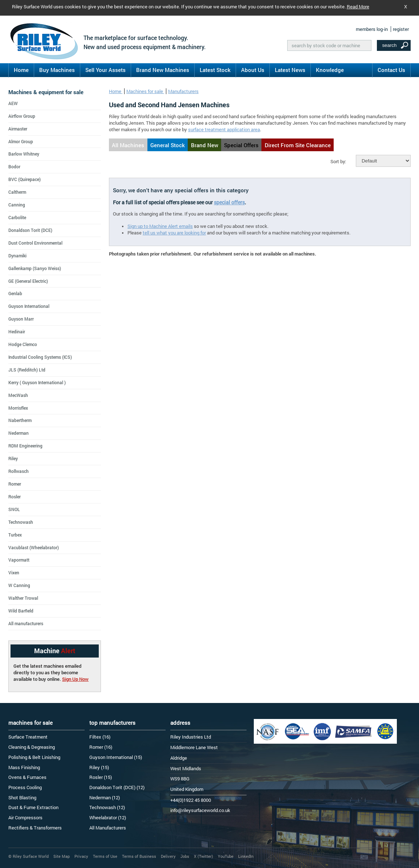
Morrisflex (18, 408)
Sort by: (338, 161)
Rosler (15, 497)
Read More (358, 7)
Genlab (15, 293)
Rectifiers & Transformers (35, 828)
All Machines (128, 145)
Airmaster (18, 129)
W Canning (19, 585)
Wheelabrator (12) (108, 817)
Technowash (21, 522)
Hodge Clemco (23, 344)
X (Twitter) (204, 856)
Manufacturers (183, 91)
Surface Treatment (28, 737)
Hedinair (17, 331)
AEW (13, 103)
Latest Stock (215, 70)
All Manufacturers (108, 828)
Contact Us (391, 70)
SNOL (14, 509)
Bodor (14, 166)
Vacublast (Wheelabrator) (34, 547)
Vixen (14, 572)
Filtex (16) (100, 737)
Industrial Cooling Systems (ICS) (40, 357)
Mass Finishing (24, 767)
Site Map (62, 856)
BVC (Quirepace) (25, 179)
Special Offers (241, 145)
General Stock (168, 145)
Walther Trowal (23, 598)
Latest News (290, 70)
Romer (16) (101, 747)
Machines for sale (145, 91)
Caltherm (17, 192)
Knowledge (330, 70)
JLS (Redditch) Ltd (27, 370)
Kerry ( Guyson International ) (37, 382)
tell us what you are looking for (174, 233)
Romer (15, 484)
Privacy (81, 856)
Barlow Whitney (24, 154)
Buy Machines (57, 70)
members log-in (372, 29)
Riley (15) (99, 767)
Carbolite (17, 217)
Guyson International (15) (116, 757)
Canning (17, 205)
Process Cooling (25, 787)
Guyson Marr (21, 319)
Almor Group (21, 141)
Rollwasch (19, 471)
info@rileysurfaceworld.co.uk (200, 810)
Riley (13, 458)
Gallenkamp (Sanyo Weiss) (35, 268)
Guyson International (29, 306)
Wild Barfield (21, 611)
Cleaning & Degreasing (32, 747)
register (401, 29)
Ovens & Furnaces (27, 777)
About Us (253, 70)
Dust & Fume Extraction (33, 807)
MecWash (18, 395)
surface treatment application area (224, 129)
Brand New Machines (163, 70)
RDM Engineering (25, 446)
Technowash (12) (107, 807)
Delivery (168, 856)
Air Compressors (25, 817)
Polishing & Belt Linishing (34, 757)
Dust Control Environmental (35, 243)
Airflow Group (22, 116)
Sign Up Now (75, 679)
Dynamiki (17, 256)
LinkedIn (246, 856)
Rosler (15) (101, 777)
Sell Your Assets (105, 70)
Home (21, 70)
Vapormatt (19, 560)
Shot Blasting (22, 797)
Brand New (205, 145)
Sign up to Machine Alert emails (160, 226)
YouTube (226, 856)
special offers (229, 202)
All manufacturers (26, 623)
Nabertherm (20, 420)
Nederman (19, 433)
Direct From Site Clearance (298, 145)
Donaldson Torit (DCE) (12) (117, 787)
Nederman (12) (105, 797)
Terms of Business (139, 856)
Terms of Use (105, 856)
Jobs (185, 856)
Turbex (15, 535)
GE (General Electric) (28, 281)
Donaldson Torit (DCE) (30, 230)
